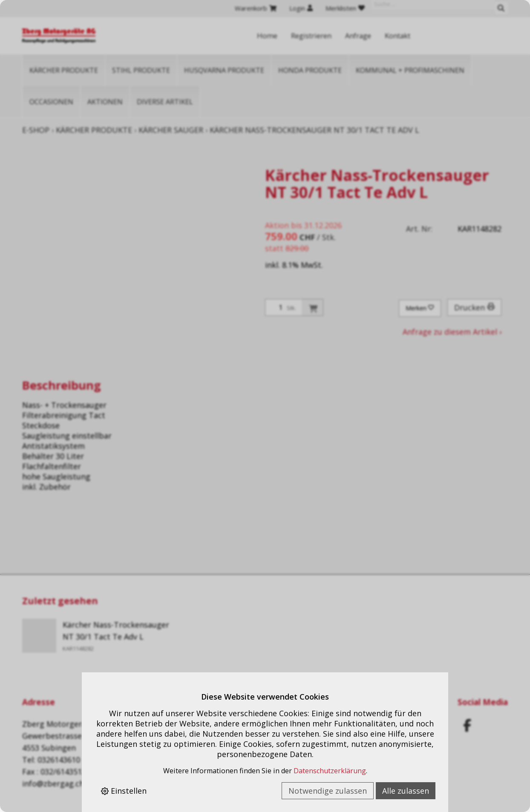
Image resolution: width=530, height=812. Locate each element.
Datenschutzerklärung (330, 771)
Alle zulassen (406, 791)
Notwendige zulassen (328, 791)
